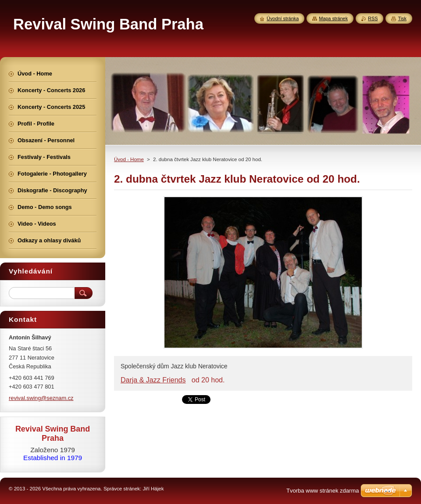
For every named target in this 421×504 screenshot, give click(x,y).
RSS (373, 18)
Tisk (402, 18)
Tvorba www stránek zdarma (323, 491)
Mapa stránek (333, 18)
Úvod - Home (129, 159)
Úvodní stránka (283, 18)
